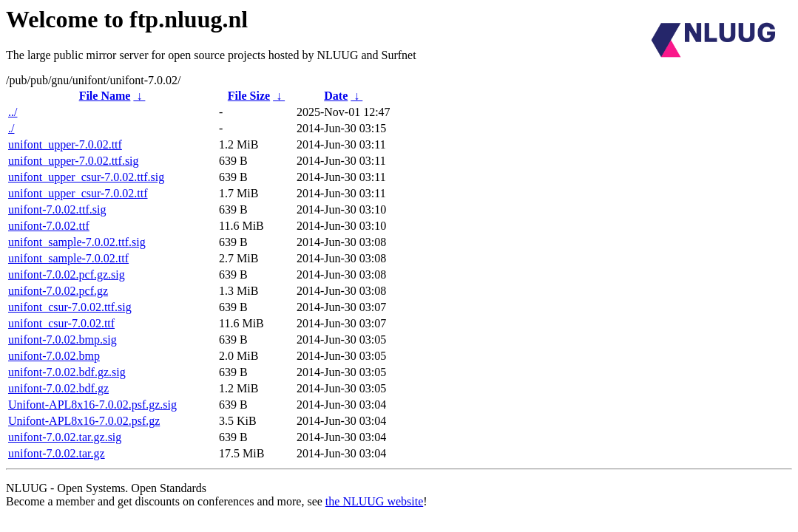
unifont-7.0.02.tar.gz (57, 453)
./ (11, 128)
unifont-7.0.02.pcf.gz (58, 291)
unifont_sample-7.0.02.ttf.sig (77, 242)
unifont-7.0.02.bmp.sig (62, 340)
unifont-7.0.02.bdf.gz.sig (67, 372)
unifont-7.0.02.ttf (49, 226)
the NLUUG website (374, 501)
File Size (249, 96)
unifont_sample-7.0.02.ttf (68, 258)
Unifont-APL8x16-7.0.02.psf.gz (84, 421)
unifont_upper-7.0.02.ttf (65, 144)
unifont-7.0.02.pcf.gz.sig (67, 274)
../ (13, 112)
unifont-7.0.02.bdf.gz (58, 388)
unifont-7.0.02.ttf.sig (57, 209)
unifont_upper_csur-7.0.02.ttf (78, 193)
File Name (105, 96)
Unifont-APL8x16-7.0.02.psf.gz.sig (92, 405)
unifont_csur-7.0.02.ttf (61, 323)
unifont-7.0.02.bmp (54, 356)
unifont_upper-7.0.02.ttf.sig (74, 161)
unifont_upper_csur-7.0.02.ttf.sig (86, 177)
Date (336, 96)
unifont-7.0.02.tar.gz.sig (65, 437)
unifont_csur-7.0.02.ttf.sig (70, 307)
